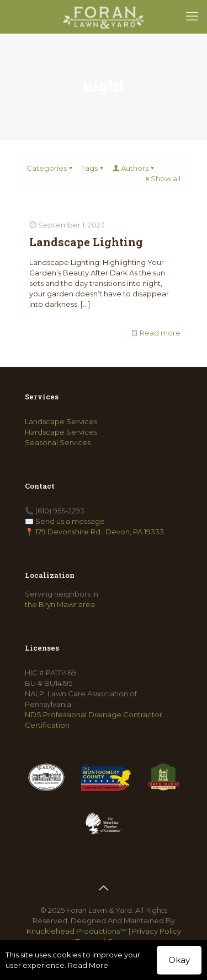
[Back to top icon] (104, 888)
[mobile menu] (192, 17)
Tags (93, 168)
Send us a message (70, 521)
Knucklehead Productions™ (77, 931)
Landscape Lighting (86, 242)
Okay (179, 960)
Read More (88, 965)
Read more (160, 333)
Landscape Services (61, 421)
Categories (50, 168)
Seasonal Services (58, 442)
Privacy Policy (156, 931)
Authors (134, 168)
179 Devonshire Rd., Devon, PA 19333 (100, 532)
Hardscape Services (61, 432)
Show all (162, 178)
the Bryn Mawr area (60, 604)
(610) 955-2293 (60, 511)
